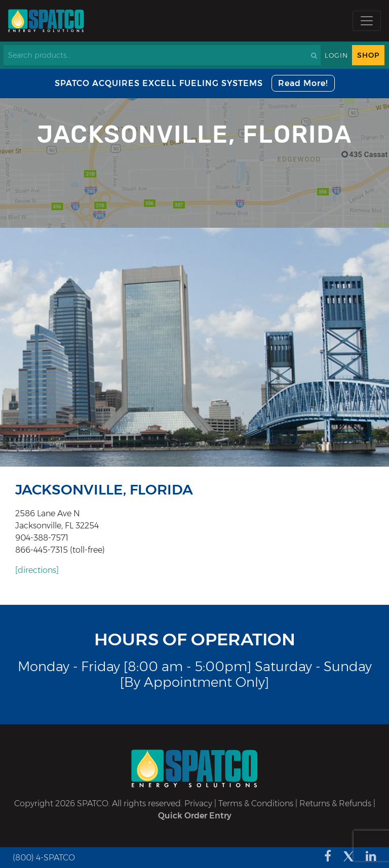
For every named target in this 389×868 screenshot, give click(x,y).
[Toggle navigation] (367, 21)
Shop (368, 55)
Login (336, 55)
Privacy (198, 803)
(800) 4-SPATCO (44, 858)
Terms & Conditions (256, 803)
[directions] (37, 570)
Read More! (303, 83)
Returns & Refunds (335, 803)
